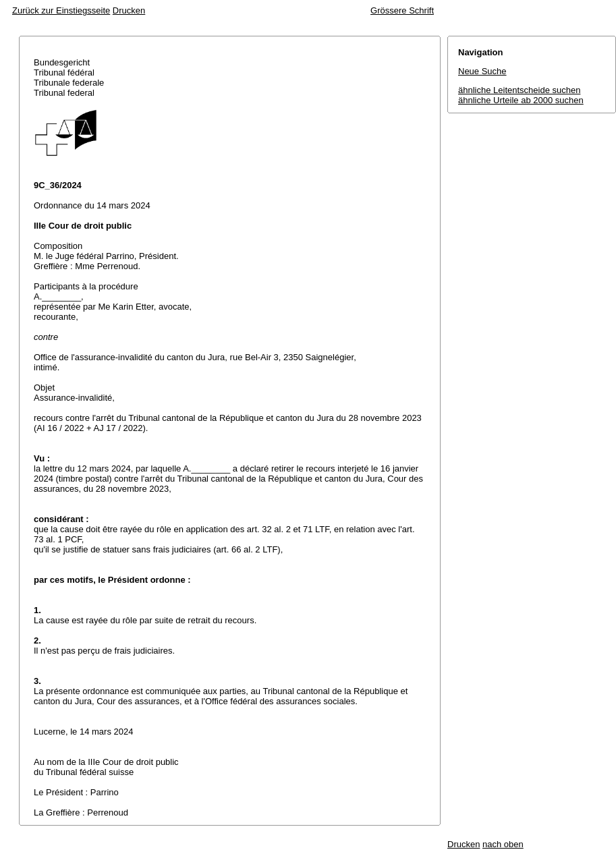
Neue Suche (482, 71)
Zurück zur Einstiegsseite (61, 10)
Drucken (129, 10)
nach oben (503, 844)
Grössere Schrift (402, 10)
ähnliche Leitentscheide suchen (519, 90)
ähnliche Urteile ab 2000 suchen (521, 100)
